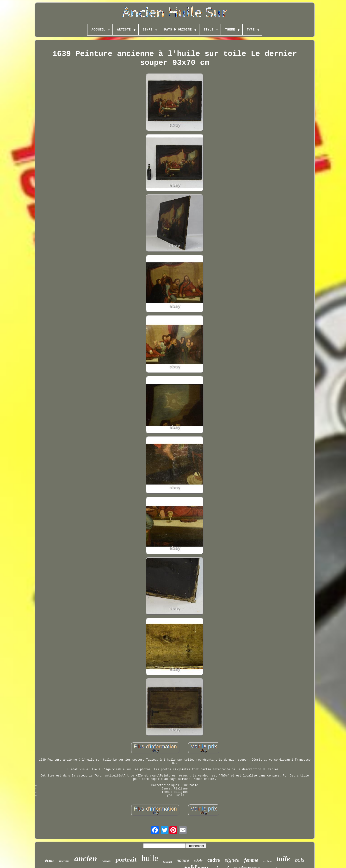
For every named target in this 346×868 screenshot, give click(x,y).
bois (300, 860)
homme (64, 861)
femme (251, 860)
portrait (126, 859)
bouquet (167, 862)
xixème (267, 861)
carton (106, 861)
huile (150, 858)
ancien (86, 859)
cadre (214, 860)
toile (283, 859)
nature (183, 860)
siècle (198, 861)
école (50, 861)
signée (232, 860)
